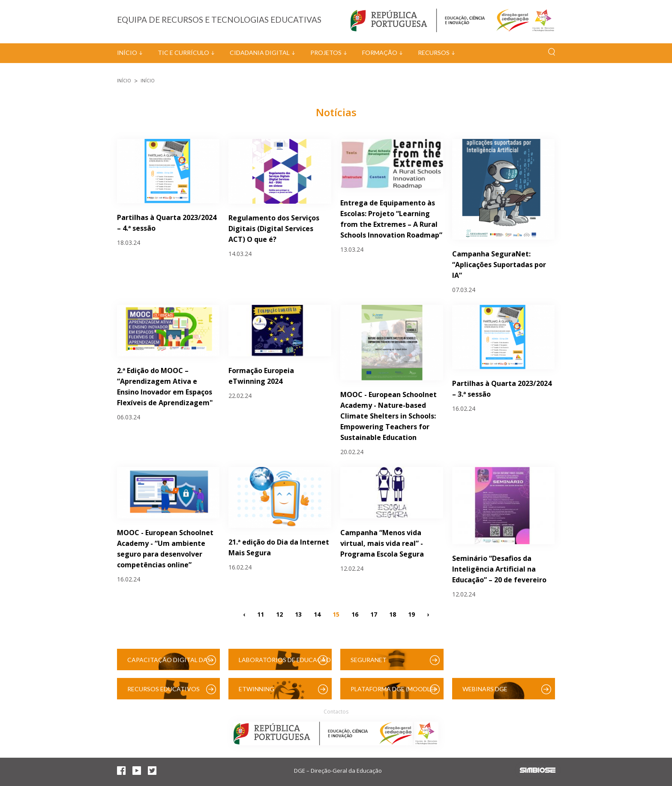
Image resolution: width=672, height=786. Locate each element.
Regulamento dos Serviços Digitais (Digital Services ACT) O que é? (274, 229)
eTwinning (256, 689)
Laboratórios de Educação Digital (285, 663)
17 (374, 614)
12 (279, 614)
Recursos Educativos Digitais (163, 692)
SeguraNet (369, 660)
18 (393, 614)
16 (355, 614)
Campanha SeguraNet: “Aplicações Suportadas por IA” (499, 265)
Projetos (326, 53)
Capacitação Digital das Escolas (169, 663)
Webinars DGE (485, 689)
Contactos (336, 712)
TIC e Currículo (183, 53)
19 (411, 614)
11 (261, 614)
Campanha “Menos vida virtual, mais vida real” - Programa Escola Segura (382, 543)
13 (298, 614)
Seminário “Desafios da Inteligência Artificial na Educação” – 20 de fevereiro (499, 569)
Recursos (434, 53)
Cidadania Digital (260, 53)
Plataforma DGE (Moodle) (393, 689)
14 (317, 614)
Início (127, 53)
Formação (380, 53)
